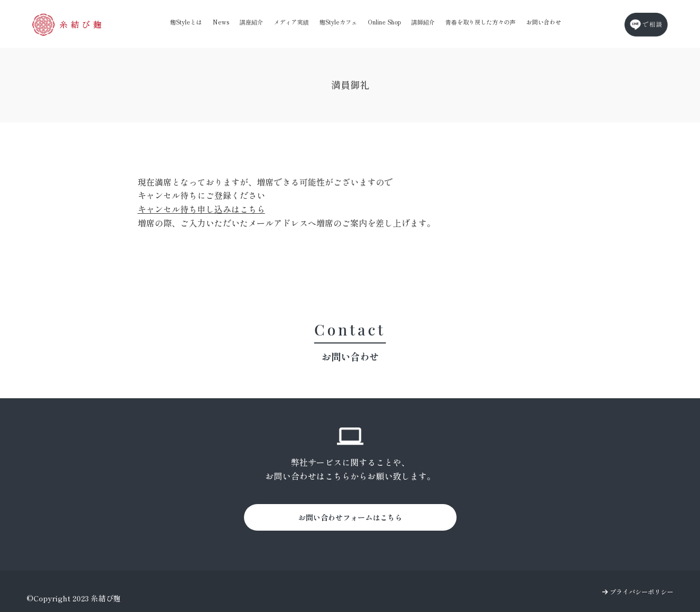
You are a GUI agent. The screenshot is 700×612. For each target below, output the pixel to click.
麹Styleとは (186, 22)
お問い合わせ (544, 22)
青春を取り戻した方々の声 (480, 22)
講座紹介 (251, 22)
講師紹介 (423, 22)
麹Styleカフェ (338, 22)
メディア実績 (291, 22)
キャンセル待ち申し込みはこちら (201, 209)
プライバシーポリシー (638, 592)
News (221, 22)
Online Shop (384, 22)
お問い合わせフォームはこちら (350, 517)
